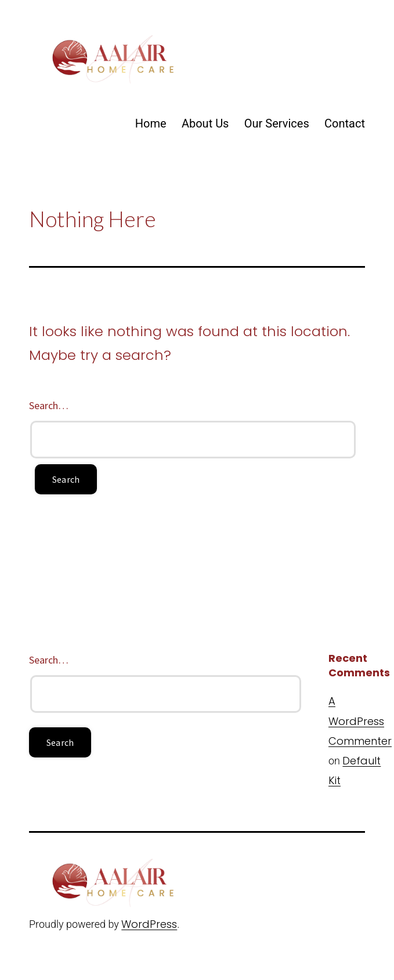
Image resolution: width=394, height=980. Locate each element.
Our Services (277, 123)
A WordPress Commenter (360, 721)
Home (151, 123)
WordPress (149, 924)
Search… (49, 405)
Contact (345, 123)
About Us (205, 123)
